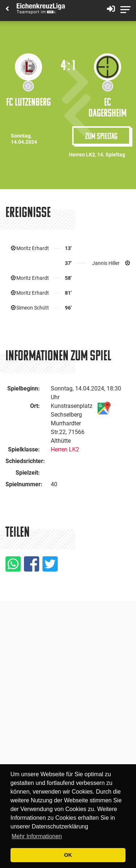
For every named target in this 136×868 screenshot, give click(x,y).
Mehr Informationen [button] (37, 836)
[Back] (7, 9)
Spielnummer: (24, 484)
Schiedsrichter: (25, 461)
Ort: (35, 406)
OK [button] (68, 855)
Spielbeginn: (24, 388)
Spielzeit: (28, 473)
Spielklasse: (24, 449)
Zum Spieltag (101, 136)
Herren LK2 (65, 449)
